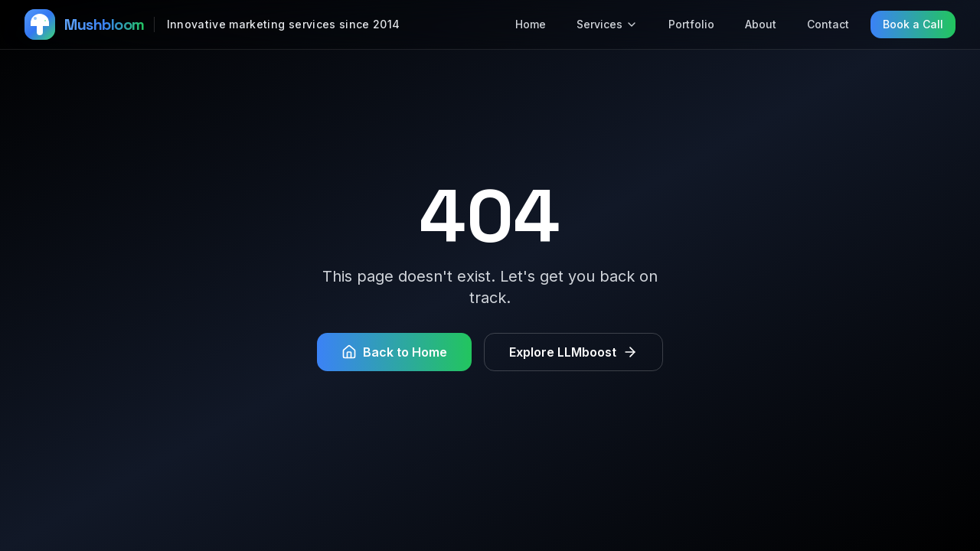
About (761, 24)
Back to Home (394, 352)
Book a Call (913, 24)
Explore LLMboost (573, 352)
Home (531, 24)
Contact (828, 24)
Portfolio (691, 24)
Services (607, 24)
